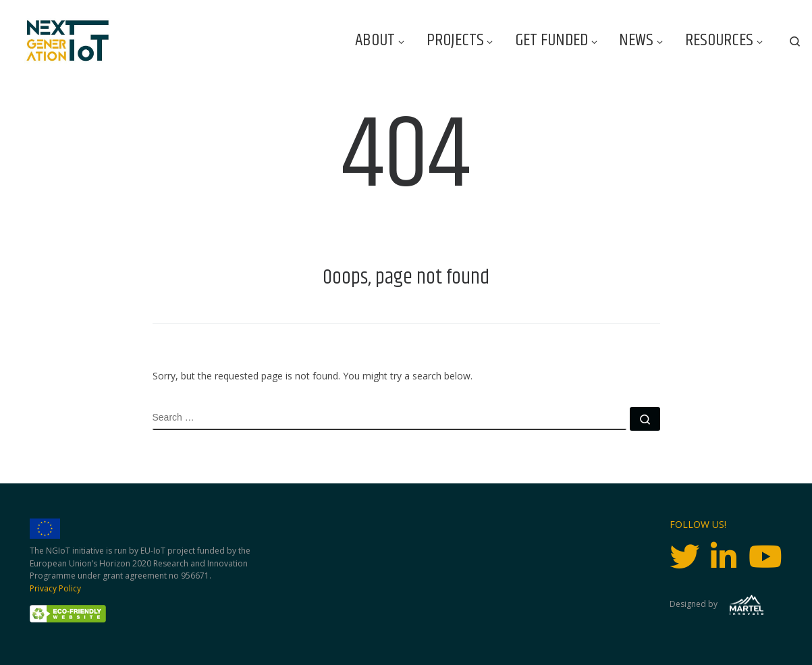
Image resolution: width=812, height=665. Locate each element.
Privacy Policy (55, 588)
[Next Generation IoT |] (68, 41)
